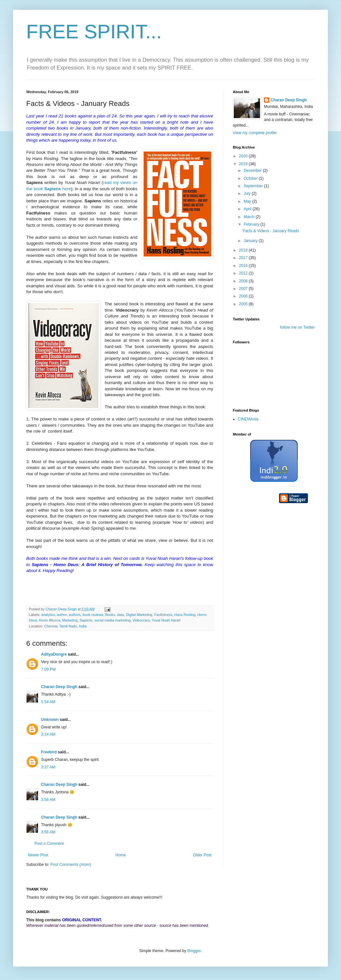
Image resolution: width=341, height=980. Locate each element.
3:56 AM (48, 800)
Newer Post (38, 855)
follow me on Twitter (297, 327)
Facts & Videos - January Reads (271, 231)
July (248, 194)
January (251, 241)
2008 (244, 281)
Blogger (194, 951)
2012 (244, 273)
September (254, 186)
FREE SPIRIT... (94, 32)
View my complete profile (255, 133)
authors (75, 615)
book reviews (93, 615)
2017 (244, 258)
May (248, 201)
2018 (244, 250)
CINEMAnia (248, 419)
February (252, 224)
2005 (244, 304)
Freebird (49, 752)
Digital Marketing (139, 615)
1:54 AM (48, 702)
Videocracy (141, 620)
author (62, 615)
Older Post (202, 855)
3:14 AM (48, 734)
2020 (244, 156)
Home (121, 855)
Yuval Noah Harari (166, 620)
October (251, 178)
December (253, 171)
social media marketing (112, 620)
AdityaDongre (54, 654)
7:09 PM (48, 669)
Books (110, 615)
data (120, 615)
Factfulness (163, 615)
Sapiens (86, 620)
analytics (48, 615)
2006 (244, 296)
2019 (244, 164)
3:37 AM (48, 767)
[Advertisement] (259, 613)
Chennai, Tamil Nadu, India (65, 626)
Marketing (70, 620)
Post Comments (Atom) (71, 865)
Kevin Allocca (50, 620)
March (250, 217)
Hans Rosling (185, 615)
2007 (244, 289)
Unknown (50, 720)
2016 (244, 266)
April (248, 209)
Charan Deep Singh (59, 687)
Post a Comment (49, 844)
